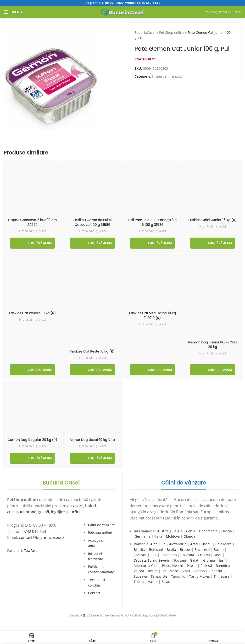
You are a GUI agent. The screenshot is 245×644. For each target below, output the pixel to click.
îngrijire (58, 512)
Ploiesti (206, 566)
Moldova (173, 536)
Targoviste (159, 576)
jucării (75, 512)
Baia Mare (223, 544)
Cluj (154, 555)
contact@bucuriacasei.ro (41, 537)
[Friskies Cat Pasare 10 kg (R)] (32, 283)
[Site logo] (123, 12)
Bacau (207, 544)
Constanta (169, 555)
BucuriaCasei (145, 32)
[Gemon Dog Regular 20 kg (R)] (32, 410)
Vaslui (153, 582)
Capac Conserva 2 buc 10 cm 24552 (33, 222)
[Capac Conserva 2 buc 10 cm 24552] (32, 190)
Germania (143, 536)
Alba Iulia (158, 544)
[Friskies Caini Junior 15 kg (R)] (213, 190)
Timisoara (222, 576)
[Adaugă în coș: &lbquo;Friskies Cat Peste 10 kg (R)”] (92, 370)
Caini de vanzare (101, 525)
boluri (91, 506)
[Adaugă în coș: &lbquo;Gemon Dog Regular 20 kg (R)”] (32, 458)
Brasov (185, 550)
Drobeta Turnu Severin (152, 560)
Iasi (222, 560)
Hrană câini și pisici (168, 76)
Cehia (191, 531)
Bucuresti (202, 550)
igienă (44, 512)
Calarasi (140, 555)
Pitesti (192, 566)
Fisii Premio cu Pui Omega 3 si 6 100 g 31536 (152, 222)
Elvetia (227, 531)
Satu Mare (170, 571)
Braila (171, 550)
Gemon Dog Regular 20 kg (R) (32, 440)
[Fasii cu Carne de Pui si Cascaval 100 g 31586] (92, 190)
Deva (218, 555)
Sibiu (186, 571)
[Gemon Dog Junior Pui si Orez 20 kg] (213, 298)
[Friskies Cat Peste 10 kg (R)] (92, 302)
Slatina (199, 571)
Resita (153, 571)
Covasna (187, 555)
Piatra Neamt (173, 566)
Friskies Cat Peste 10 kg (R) (92, 351)
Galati (195, 560)
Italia (158, 536)
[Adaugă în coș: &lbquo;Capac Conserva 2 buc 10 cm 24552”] (32, 243)
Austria (163, 531)
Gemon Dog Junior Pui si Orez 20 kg (213, 345)
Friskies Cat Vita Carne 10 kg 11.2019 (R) (153, 315)
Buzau (219, 550)
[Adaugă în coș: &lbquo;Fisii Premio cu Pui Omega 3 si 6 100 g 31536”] (153, 243)
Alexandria (178, 544)
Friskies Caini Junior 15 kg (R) (212, 220)
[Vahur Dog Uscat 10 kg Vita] (92, 410)
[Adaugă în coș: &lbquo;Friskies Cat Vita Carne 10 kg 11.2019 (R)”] (153, 370)
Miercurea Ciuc (146, 566)
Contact (94, 593)
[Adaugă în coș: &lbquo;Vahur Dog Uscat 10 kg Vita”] (92, 458)
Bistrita (139, 550)
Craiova (204, 555)
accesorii (75, 506)
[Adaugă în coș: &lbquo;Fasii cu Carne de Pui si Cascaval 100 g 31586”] (92, 243)
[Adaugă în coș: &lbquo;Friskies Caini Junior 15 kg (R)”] (213, 243)
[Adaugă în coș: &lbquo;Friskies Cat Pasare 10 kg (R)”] (32, 370)
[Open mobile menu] (13, 12)
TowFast (30, 550)
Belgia (177, 531)
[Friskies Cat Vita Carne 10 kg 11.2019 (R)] (153, 283)
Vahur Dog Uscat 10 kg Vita (92, 440)
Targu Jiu (178, 576)
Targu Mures (200, 576)
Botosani (156, 550)
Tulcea (139, 582)
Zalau (166, 582)
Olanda (189, 536)
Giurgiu (209, 560)
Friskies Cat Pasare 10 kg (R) (33, 313)
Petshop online (100, 533)
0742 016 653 (151, 3)
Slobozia (215, 571)
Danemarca (208, 531)
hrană (31, 512)
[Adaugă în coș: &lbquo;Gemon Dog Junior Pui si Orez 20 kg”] (213, 370)
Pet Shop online (172, 32)
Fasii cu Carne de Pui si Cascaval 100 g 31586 (92, 222)
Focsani (180, 560)
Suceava (140, 576)
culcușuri (15, 512)
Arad (194, 544)
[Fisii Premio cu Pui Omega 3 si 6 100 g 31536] (153, 190)
